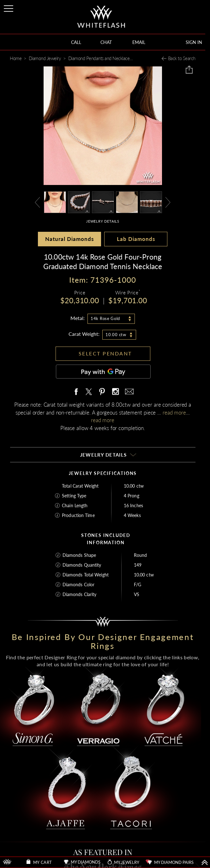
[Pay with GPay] (103, 372)
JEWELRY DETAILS (103, 221)
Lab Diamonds (136, 239)
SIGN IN (194, 42)
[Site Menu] (9, 7)
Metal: (78, 318)
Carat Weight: (84, 334)
